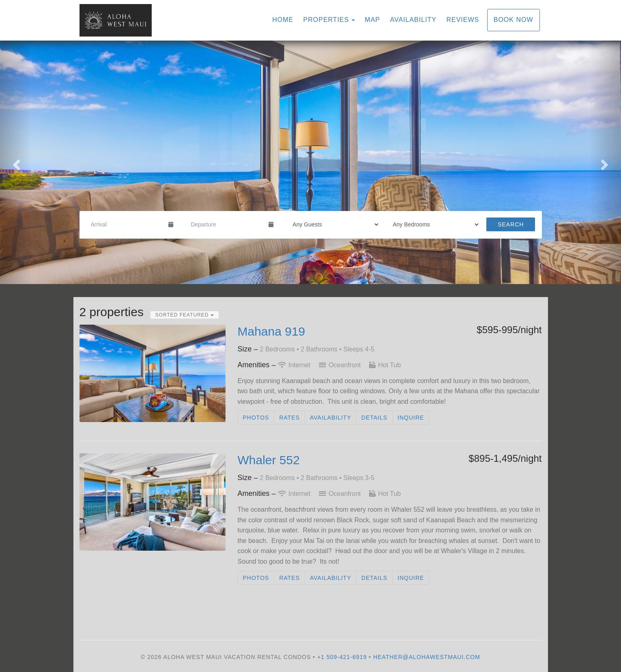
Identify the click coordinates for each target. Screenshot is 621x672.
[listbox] (310, 162)
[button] (16, 162)
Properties (326, 20)
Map (372, 20)
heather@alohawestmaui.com (427, 657)
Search (511, 224)
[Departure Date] (226, 224)
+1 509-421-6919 (342, 657)
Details (374, 418)
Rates (289, 418)
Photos (256, 418)
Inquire (411, 418)
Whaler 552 (269, 460)
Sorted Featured (185, 315)
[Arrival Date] (126, 224)
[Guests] (333, 224)
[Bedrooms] (433, 224)
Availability (413, 20)
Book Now (514, 20)
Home (283, 20)
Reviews (463, 20)
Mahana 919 (272, 331)
